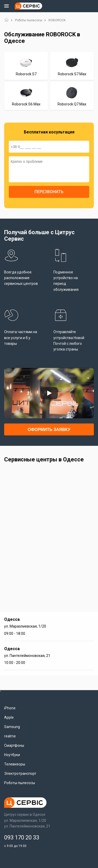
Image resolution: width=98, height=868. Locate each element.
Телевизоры (15, 764)
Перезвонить (49, 192)
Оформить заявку (49, 430)
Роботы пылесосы (29, 20)
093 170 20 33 (22, 837)
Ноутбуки (12, 755)
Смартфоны (14, 745)
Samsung (12, 727)
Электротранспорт (20, 773)
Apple (9, 717)
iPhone (10, 708)
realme (10, 736)
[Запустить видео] (49, 393)
